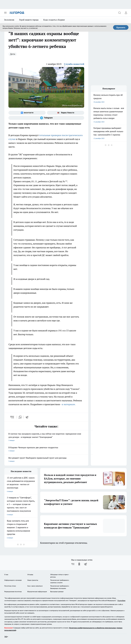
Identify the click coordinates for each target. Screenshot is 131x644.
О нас (6, 574)
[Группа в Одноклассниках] (79, 564)
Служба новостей (74, 64)
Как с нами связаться (35, 586)
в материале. (69, 404)
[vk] (12, 417)
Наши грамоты (33, 580)
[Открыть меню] (5, 13)
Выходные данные (57, 592)
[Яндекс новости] (66, 113)
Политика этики (10, 586)
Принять (121, 27)
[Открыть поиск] (119, 13)
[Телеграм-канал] (46, 118)
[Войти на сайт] (126, 13)
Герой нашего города (29, 20)
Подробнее (121, 600)
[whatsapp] (20, 417)
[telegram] (28, 417)
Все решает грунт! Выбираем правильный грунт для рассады (46, 460)
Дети (13, 54)
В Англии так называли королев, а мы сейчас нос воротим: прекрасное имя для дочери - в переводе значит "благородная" (46, 437)
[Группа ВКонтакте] (27, 113)
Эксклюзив (9, 20)
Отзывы (30, 574)
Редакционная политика (13, 592)
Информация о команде (13, 580)
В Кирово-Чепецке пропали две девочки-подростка (46, 449)
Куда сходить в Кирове (54, 20)
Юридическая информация (37, 592)
